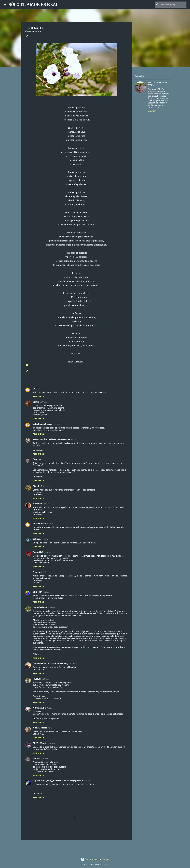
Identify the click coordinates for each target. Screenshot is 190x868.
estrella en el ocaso (43, 424)
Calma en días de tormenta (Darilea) (51, 663)
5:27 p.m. (51, 728)
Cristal (36, 402)
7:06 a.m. (46, 504)
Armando (37, 504)
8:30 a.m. (50, 524)
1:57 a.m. (45, 459)
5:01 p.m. (45, 759)
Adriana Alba (39, 708)
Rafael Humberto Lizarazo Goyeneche (51, 439)
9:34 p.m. (88, 781)
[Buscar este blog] (173, 5)
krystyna (37, 679)
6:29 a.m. (47, 592)
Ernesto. (37, 459)
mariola (37, 758)
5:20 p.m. (46, 679)
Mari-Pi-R (38, 486)
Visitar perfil (153, 111)
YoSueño (37, 539)
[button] (27, 36)
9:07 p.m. (74, 439)
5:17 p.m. (42, 389)
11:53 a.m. (46, 539)
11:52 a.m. (51, 743)
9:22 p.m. (46, 572)
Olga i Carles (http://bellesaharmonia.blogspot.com (58, 781)
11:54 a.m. (51, 607)
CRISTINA (38, 592)
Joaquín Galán (40, 607)
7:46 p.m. (50, 708)
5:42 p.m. (44, 402)
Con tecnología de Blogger (95, 859)
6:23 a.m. (46, 486)
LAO (35, 389)
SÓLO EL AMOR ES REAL (33, 5)
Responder (38, 397)
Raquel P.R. (38, 552)
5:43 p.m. (56, 424)
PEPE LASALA (40, 743)
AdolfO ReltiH (40, 728)
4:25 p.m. (48, 552)
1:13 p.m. (72, 664)
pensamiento (39, 524)
